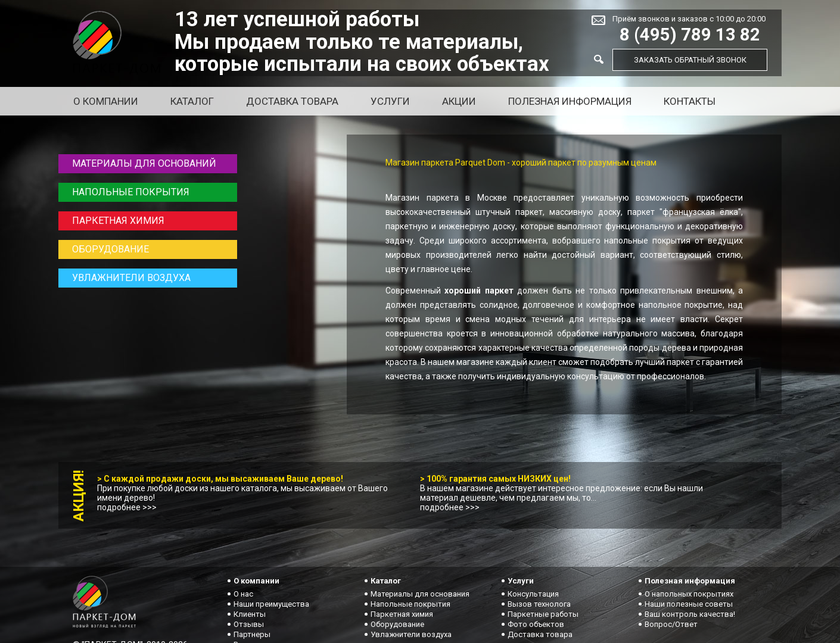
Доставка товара (292, 101)
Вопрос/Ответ (671, 624)
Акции (459, 101)
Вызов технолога (539, 604)
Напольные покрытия (131, 192)
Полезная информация (570, 101)
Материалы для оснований (144, 163)
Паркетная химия (118, 221)
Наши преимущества (271, 604)
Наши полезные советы (689, 604)
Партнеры (252, 634)
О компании (106, 101)
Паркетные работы (543, 614)
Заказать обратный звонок (690, 60)
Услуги (390, 101)
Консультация (533, 594)
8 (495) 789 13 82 (690, 35)
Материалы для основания (420, 594)
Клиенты (250, 614)
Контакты (690, 101)
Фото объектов (536, 624)
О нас (243, 594)
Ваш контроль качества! (690, 614)
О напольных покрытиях (689, 594)
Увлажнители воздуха (131, 278)
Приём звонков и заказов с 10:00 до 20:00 (689, 19)
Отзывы (249, 624)
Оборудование (111, 249)
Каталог (192, 101)
